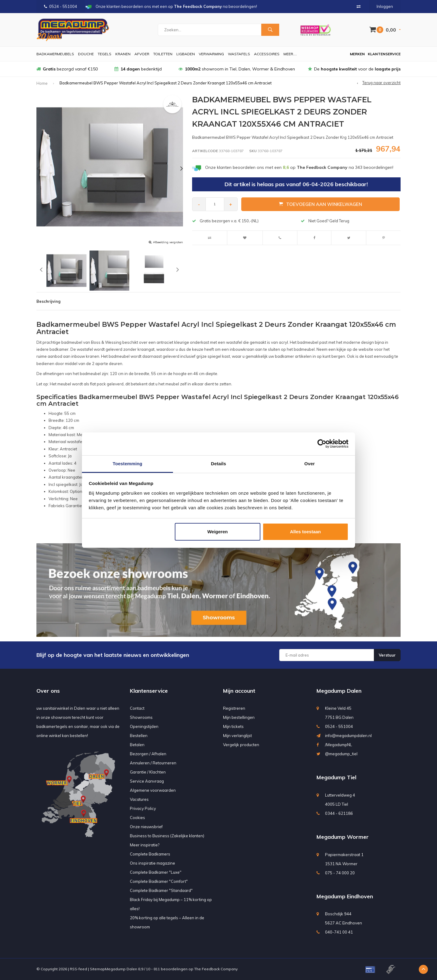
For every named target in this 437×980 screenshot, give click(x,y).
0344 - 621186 (339, 813)
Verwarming (211, 54)
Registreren (234, 708)
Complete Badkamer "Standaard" (161, 890)
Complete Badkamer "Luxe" (156, 872)
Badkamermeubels (55, 54)
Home (42, 83)
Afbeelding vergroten (168, 242)
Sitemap (97, 969)
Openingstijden (144, 726)
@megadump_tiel (341, 754)
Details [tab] (218, 464)
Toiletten (163, 54)
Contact (137, 708)
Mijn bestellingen (239, 717)
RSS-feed (78, 969)
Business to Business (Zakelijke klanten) (167, 836)
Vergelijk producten (241, 745)
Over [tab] (310, 464)
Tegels (105, 54)
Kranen (123, 54)
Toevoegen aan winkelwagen (320, 204)
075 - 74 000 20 (340, 873)
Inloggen (385, 6)
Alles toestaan (306, 532)
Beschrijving (48, 301)
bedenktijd (138, 69)
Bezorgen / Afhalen (148, 754)
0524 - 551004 (61, 6)
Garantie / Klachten (148, 772)
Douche (86, 54)
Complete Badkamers (150, 854)
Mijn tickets (233, 726)
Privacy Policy (143, 808)
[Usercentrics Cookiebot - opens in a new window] (322, 444)
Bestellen (139, 736)
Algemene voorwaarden (153, 790)
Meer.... (290, 54)
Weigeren (217, 532)
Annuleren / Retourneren (153, 763)
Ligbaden (186, 54)
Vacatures (139, 799)
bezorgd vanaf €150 (67, 69)
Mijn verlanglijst (237, 736)
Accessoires (267, 54)
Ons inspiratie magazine (152, 863)
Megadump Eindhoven (345, 896)
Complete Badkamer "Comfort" (159, 881)
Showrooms (141, 717)
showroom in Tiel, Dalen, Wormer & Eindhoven (237, 69)
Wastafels (239, 54)
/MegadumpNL (339, 745)
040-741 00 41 (339, 932)
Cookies (137, 818)
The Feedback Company (216, 969)
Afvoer (142, 54)
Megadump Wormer (343, 837)
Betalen (137, 745)
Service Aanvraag (147, 781)
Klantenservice (384, 54)
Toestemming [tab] (127, 464)
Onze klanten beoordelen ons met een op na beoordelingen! (299, 167)
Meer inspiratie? (145, 845)
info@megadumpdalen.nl (348, 736)
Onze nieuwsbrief (146, 827)
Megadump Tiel (336, 777)
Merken (357, 54)
